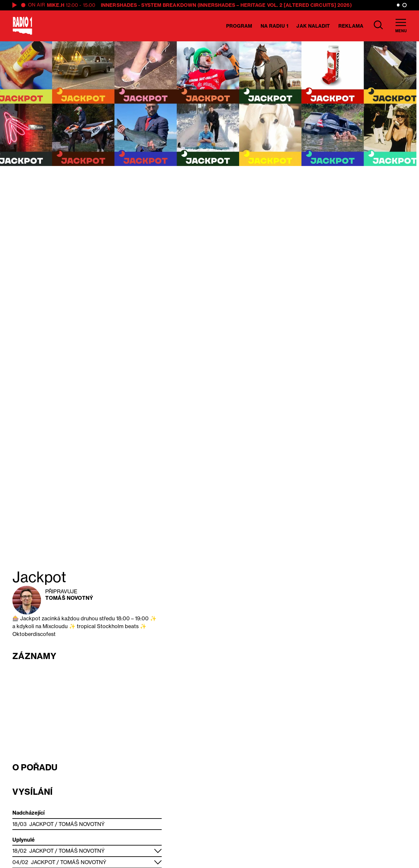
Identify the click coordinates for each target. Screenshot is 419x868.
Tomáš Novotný (69, 598)
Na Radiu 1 (274, 26)
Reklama (351, 26)
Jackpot (41, 824)
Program (239, 26)
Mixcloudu (55, 626)
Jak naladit (313, 26)
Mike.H (56, 5)
